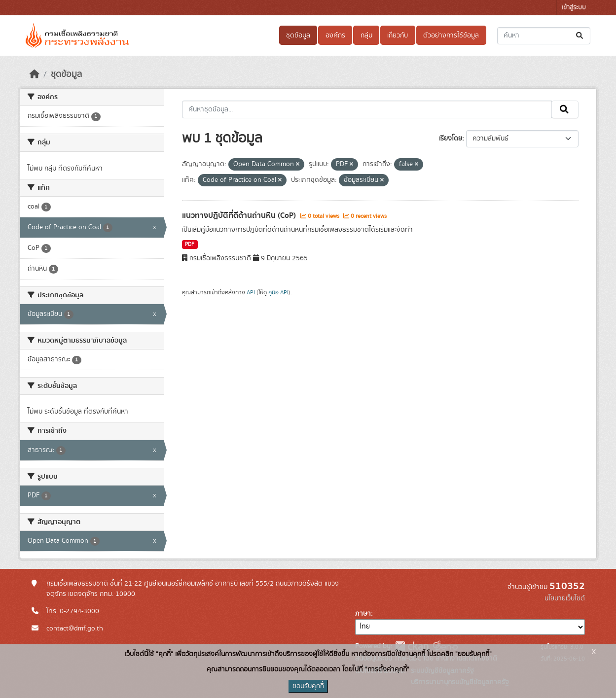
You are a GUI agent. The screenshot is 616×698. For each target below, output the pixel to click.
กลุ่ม (366, 35)
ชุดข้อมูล (298, 35)
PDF (190, 244)
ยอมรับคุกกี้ (308, 686)
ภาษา (363, 614)
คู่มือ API (278, 292)
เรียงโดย (451, 139)
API (251, 292)
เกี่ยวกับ (398, 35)
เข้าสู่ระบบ (574, 8)
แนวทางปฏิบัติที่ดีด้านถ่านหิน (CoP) (240, 215)
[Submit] (580, 36)
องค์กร (335, 35)
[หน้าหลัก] (35, 74)
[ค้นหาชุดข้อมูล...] (544, 36)
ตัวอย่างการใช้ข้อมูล (451, 35)
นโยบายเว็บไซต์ (565, 598)
